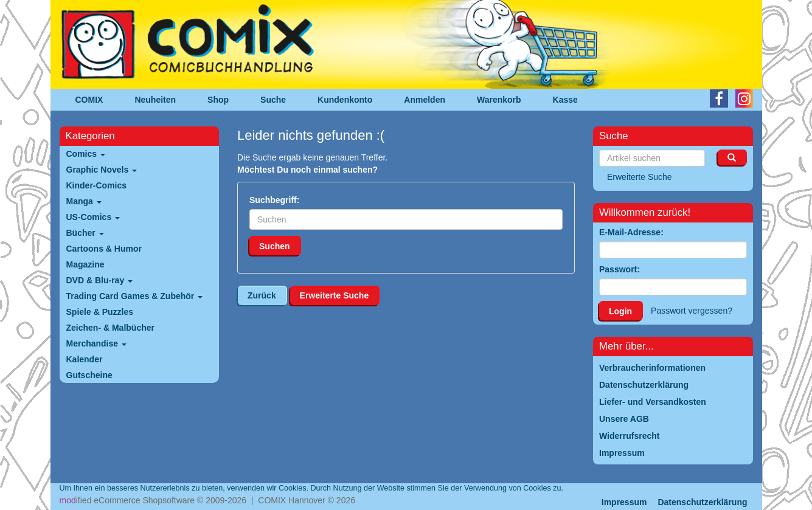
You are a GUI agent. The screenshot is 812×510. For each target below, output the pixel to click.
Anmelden (425, 100)
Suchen (275, 246)
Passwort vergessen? (692, 311)
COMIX (89, 100)
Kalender (85, 359)
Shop (218, 100)
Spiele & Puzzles (100, 312)
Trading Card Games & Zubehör (135, 296)
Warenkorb (499, 100)
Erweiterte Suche (335, 295)
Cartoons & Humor (104, 249)
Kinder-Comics (97, 185)
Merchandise (96, 343)
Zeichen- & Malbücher (110, 328)
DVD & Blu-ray (100, 280)
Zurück (262, 295)
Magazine (85, 264)
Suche (273, 100)
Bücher (85, 233)
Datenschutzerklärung (702, 502)
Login (620, 311)
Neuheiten (155, 100)
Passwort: (619, 269)
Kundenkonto (345, 100)
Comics (86, 154)
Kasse (565, 100)
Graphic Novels (102, 170)
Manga (84, 201)
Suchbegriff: (274, 200)
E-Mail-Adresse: (631, 232)
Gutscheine (89, 375)
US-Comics (93, 217)
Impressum (624, 502)
